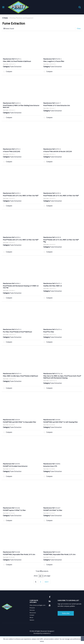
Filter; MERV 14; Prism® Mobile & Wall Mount (17, 61)
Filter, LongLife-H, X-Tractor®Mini (54, 61)
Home (5, 18)
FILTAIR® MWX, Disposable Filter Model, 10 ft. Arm (19, 554)
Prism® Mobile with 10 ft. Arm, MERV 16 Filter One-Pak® (21, 240)
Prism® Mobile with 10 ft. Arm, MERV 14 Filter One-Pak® (21, 196)
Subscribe (66, 613)
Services (32, 610)
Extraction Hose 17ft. (50, 466)
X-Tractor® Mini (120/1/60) (11, 151)
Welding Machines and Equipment (22, 18)
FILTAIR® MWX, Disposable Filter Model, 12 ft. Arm (59, 554)
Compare (7, 72)
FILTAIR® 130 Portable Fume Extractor (15, 466)
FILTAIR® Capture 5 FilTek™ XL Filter (14, 510)
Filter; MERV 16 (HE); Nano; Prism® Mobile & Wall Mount (20, 376)
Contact (32, 615)
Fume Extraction (16, 67)
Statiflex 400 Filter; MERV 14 (53, 286)
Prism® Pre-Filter (49, 332)
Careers (32, 620)
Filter (79, 29)
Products (32, 608)
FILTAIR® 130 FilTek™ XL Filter (53, 510)
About (31, 617)
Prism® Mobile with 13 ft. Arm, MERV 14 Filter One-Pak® (61, 196)
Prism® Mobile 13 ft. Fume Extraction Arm (57, 105)
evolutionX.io (46, 633)
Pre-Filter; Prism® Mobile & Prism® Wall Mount (17, 332)
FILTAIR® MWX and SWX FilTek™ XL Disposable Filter (20, 422)
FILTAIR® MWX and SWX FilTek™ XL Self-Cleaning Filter (61, 422)
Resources (33, 613)
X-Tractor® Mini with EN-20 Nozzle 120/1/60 (58, 151)
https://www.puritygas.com (38, 605)
